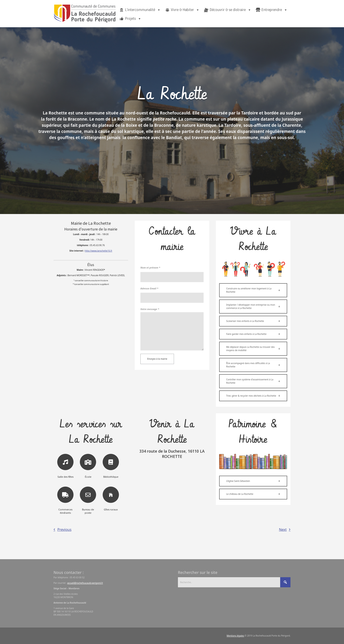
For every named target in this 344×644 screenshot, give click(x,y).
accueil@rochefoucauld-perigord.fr (85, 583)
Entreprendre (275, 10)
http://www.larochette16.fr (99, 251)
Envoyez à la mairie (157, 359)
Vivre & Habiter (185, 10)
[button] (253, 290)
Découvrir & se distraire (231, 10)
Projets (133, 19)
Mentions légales (235, 636)
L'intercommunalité (143, 10)
